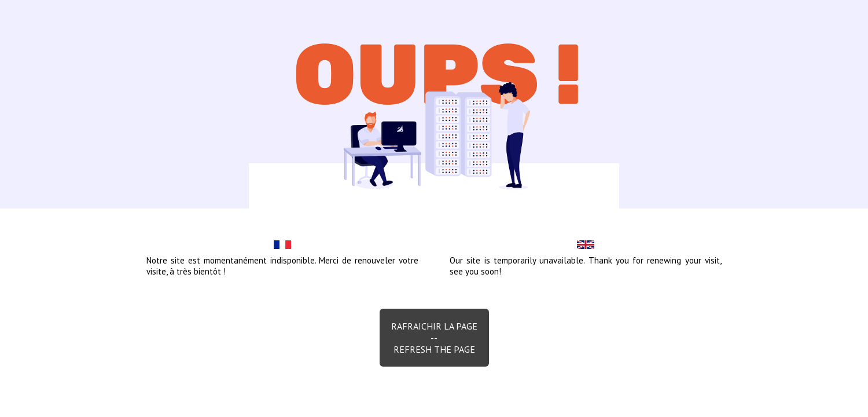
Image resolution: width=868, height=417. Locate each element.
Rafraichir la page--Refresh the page (434, 338)
